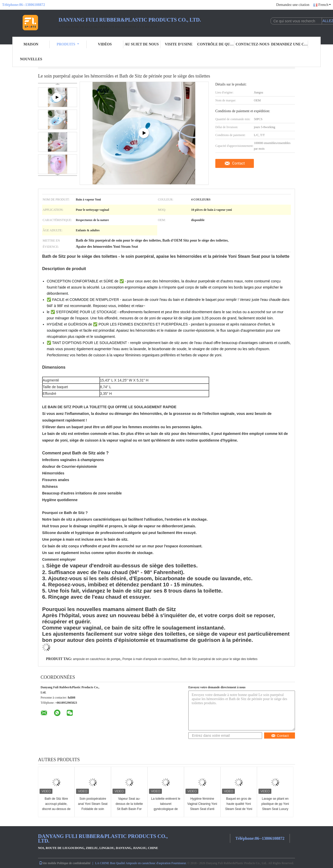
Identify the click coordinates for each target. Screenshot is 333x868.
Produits (68, 44)
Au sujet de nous (142, 44)
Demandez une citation (293, 5)
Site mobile (48, 863)
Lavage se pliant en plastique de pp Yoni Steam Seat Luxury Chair (275, 806)
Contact (239, 163)
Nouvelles (31, 59)
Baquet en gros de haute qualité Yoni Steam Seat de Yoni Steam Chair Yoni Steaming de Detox (239, 809)
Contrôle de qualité (216, 44)
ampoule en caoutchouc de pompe (97, 659)
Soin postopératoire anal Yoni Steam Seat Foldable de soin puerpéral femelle (93, 806)
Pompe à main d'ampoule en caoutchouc (150, 659)
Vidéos (105, 44)
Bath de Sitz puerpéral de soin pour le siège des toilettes (219, 659)
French (325, 5)
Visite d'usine (179, 44)
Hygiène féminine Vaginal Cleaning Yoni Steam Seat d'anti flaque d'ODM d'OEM (202, 806)
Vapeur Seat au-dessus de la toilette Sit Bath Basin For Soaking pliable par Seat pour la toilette (129, 809)
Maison (31, 44)
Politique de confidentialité (74, 863)
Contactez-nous (252, 44)
